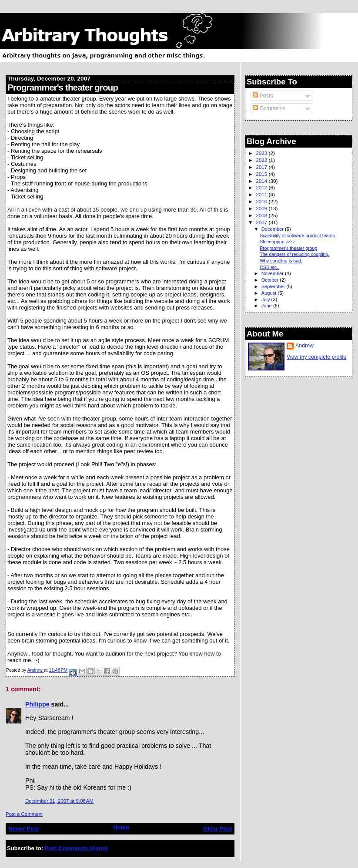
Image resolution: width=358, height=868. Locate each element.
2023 (262, 153)
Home (121, 827)
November (273, 273)
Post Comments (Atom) (76, 848)
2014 (262, 181)
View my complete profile (316, 357)
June (267, 306)
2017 (262, 167)
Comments (269, 108)
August (270, 293)
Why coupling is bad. (281, 261)
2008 (262, 215)
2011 (262, 194)
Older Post (217, 829)
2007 (262, 222)
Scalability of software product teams (297, 236)
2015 (262, 174)
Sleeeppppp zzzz (277, 242)
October (271, 280)
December (273, 229)
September (274, 286)
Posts (263, 96)
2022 (262, 160)
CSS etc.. (269, 267)
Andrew (304, 346)
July (266, 299)
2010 (262, 201)
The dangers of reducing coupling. (294, 254)
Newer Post (24, 829)
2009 (262, 208)
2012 (262, 187)
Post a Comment (24, 814)
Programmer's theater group (288, 248)
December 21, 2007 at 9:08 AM (59, 801)
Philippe (37, 704)
